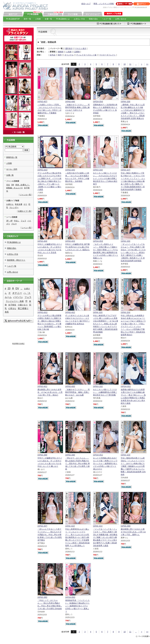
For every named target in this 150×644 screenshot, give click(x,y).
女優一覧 (48, 19)
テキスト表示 (81, 49)
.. (136, 64)
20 (9, 288)
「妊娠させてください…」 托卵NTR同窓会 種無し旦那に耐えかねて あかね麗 (77, 392)
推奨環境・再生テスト (16, 260)
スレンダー (14, 207)
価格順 (61, 52)
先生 (8, 185)
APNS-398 (70, 455)
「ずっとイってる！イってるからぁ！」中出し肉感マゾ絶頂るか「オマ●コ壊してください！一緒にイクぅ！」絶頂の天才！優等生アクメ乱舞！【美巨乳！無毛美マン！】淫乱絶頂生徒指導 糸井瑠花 (133, 253)
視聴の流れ (93, 19)
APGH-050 (70, 597)
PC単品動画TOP (13, 19)
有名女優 (19, 204)
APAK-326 (125, 241)
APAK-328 (125, 102)
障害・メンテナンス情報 (104, 4)
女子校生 (12, 305)
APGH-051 (98, 455)
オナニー (17, 293)
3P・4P (9, 221)
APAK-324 (125, 312)
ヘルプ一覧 (107, 19)
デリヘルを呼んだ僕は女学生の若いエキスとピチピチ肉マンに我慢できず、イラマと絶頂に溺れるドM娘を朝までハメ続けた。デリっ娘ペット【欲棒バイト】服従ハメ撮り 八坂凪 (49, 181)
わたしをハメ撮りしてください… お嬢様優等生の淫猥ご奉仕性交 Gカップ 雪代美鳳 (105, 392)
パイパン (18, 297)
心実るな (12, 308)
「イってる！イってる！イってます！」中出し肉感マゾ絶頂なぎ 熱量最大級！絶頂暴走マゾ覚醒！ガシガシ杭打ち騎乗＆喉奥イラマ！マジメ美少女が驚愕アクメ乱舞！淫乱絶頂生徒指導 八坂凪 (105, 537)
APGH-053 (98, 241)
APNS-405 (70, 170)
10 (125, 64)
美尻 (7, 312)
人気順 (38, 19)
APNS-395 (42, 597)
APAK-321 (98, 526)
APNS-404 (42, 241)
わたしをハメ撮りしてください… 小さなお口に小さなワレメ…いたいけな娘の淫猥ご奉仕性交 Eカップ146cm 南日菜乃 (105, 179)
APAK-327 (125, 170)
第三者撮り (23, 308)
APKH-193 (98, 170)
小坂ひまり (23, 305)
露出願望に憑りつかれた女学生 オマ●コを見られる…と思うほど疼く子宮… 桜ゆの (50, 392)
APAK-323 (125, 455)
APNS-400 (70, 386)
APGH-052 (126, 386)
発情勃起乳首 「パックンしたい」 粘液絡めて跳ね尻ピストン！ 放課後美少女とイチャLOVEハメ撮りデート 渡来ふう (77, 606)
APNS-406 (70, 102)
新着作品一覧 (12, 157)
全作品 (52, 55)
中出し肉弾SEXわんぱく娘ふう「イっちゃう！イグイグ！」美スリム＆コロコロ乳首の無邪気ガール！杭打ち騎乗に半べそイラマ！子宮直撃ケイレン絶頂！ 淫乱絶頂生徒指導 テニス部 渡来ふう (77, 537)
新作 (60, 55)
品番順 (77, 52)
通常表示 (69, 49)
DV (17, 288)
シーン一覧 (26, 228)
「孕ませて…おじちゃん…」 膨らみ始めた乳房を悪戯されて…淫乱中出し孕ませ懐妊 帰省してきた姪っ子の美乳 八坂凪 (77, 464)
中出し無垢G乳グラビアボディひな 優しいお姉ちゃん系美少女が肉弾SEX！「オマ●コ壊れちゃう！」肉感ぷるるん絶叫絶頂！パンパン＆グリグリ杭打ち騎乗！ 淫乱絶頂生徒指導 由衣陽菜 (106, 324)
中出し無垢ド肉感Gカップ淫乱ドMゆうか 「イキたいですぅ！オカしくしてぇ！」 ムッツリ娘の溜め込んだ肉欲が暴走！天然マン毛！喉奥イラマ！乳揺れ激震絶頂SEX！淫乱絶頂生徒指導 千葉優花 (133, 181)
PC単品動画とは (63, 19)
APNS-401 (42, 386)
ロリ (25, 204)
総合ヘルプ (86, 4)
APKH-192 (98, 386)
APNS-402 (70, 312)
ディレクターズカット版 (86, 55)
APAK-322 (70, 526)
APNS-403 (70, 241)
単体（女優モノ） (23, 185)
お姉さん (10, 204)
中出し (17, 221)
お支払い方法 (79, 19)
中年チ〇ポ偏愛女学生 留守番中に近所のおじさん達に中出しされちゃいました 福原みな (77, 247)
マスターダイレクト (107, 55)
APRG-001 (42, 312)
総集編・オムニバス (15, 188)
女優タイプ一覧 (24, 211)
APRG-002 (42, 170)
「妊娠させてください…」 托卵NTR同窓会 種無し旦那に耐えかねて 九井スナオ (77, 107)
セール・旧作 (12, 169)
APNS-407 (42, 102)
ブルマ (14, 224)
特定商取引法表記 (18, 344)
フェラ (23, 221)
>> (147, 64)
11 (130, 64)
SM (13, 185)
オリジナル (69, 55)
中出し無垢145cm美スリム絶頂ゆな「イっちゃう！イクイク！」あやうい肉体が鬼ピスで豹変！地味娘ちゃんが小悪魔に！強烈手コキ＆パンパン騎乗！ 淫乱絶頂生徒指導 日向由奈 (133, 466)
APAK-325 (98, 312)
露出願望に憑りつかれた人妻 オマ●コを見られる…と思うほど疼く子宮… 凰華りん (133, 532)
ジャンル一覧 (25, 195)
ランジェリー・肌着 (15, 301)
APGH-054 (98, 102)
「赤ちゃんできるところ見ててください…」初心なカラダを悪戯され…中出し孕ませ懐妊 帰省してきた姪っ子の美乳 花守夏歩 (50, 535)
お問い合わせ (121, 19)
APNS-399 (42, 455)
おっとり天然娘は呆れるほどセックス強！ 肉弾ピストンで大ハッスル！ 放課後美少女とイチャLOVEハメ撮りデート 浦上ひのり (105, 464)
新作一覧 (27, 19)
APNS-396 (126, 526)
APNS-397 (42, 526)
